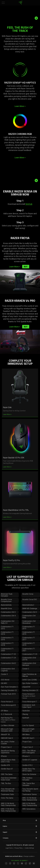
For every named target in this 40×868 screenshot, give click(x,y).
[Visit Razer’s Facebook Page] (6, 863)
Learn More (20, 106)
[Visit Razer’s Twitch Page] (30, 863)
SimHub (29, 204)
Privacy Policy (19, 848)
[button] (3, 3)
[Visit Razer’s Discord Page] (34, 863)
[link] (20, 3)
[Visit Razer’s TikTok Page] (26, 863)
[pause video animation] (37, 18)
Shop (20, 820)
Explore (20, 826)
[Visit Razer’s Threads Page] (14, 863)
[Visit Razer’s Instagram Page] (10, 863)
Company (20, 838)
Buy (26, 267)
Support (20, 832)
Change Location (29, 856)
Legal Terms (9, 848)
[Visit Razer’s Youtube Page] (22, 863)
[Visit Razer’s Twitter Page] (18, 863)
